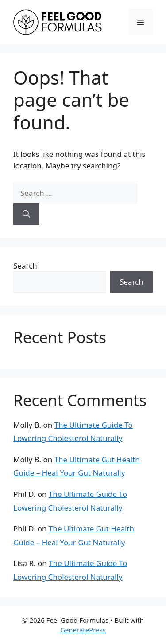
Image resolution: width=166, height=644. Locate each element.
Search (25, 266)
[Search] (26, 214)
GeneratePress (83, 630)
